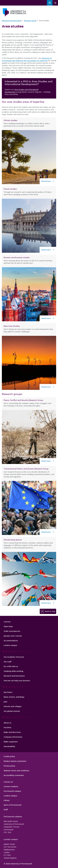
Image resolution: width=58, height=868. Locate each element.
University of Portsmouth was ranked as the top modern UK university (27, 59)
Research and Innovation (14, 676)
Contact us (8, 782)
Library (7, 800)
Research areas (30, 21)
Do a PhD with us (11, 666)
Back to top (48, 611)
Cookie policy (9, 756)
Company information (13, 737)
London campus (10, 645)
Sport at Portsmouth (13, 805)
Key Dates (8, 692)
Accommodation (11, 641)
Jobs (5, 702)
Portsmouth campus (12, 791)
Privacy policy (9, 766)
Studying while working (13, 671)
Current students (11, 786)
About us (8, 723)
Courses (7, 622)
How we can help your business (17, 681)
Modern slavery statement (15, 761)
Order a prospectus (12, 631)
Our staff (8, 662)
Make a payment (11, 742)
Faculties (8, 727)
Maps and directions (12, 732)
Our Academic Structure (14, 657)
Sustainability (9, 746)
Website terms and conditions (16, 771)
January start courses (13, 636)
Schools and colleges (13, 706)
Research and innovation (12, 21)
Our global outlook (12, 711)
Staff (6, 809)
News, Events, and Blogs (14, 697)
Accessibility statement (14, 775)
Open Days (8, 626)
